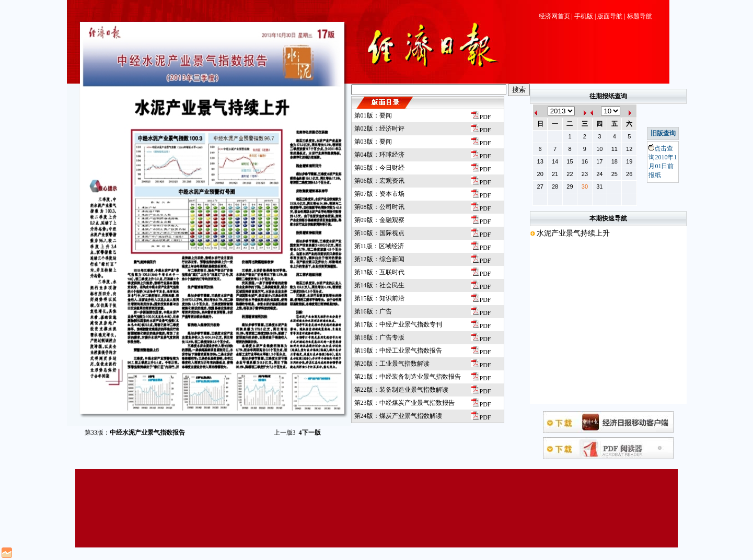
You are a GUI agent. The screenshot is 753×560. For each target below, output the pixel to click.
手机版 (584, 16)
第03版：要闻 (373, 142)
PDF (481, 117)
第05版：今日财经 (379, 168)
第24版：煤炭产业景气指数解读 (398, 416)
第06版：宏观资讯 (379, 181)
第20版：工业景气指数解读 (392, 364)
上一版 (285, 433)
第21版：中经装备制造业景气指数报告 (408, 377)
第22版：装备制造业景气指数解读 (401, 390)
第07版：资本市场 (379, 194)
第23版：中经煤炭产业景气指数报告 (404, 403)
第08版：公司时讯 (379, 207)
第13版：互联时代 (379, 272)
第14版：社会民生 (379, 285)
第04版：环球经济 (379, 155)
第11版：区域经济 (379, 246)
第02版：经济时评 (379, 129)
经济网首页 (554, 16)
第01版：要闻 (373, 115)
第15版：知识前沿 (379, 298)
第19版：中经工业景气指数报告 (398, 351)
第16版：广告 (373, 311)
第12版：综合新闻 (379, 259)
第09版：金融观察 (379, 220)
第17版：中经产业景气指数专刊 (398, 324)
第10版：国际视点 (379, 233)
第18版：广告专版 (379, 337)
